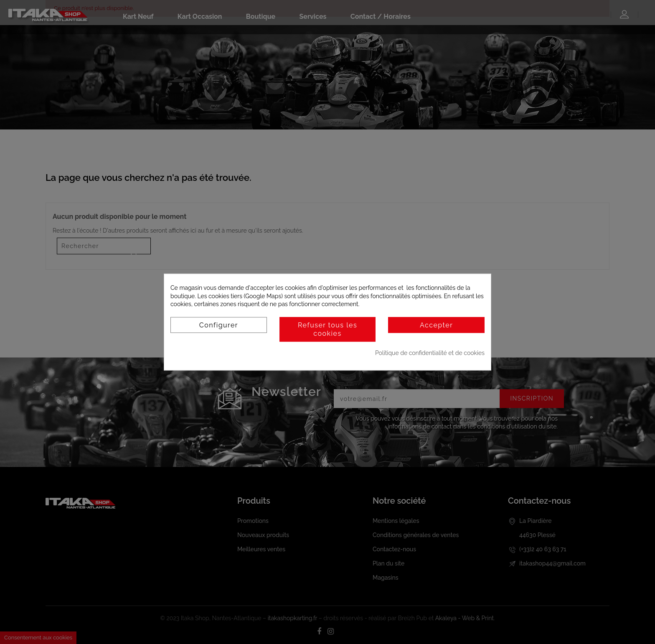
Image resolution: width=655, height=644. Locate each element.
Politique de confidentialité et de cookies (430, 353)
